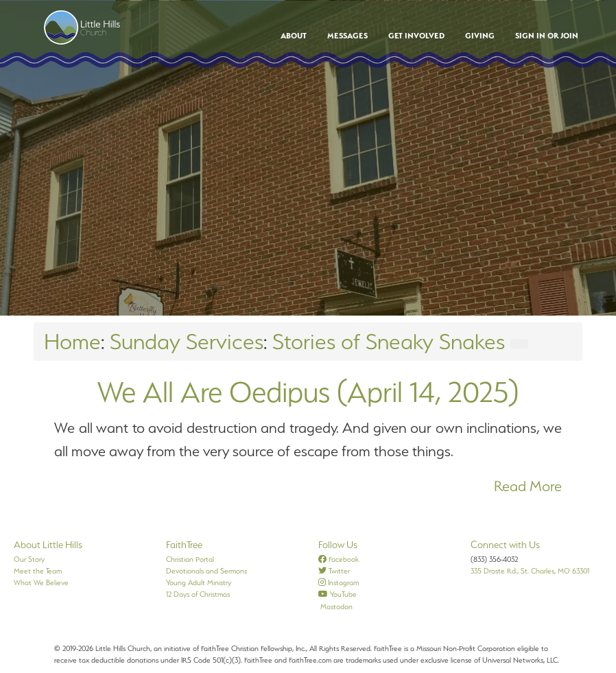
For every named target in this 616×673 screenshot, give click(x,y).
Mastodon (335, 606)
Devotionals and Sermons (206, 571)
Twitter (334, 571)
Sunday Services (187, 341)
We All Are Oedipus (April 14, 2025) (308, 392)
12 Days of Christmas (198, 594)
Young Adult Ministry (199, 582)
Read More (528, 486)
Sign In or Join (547, 36)
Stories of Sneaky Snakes (389, 341)
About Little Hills (48, 545)
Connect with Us (505, 545)
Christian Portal (190, 559)
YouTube (337, 594)
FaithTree (184, 545)
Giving (480, 36)
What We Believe (41, 582)
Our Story (29, 559)
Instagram (339, 582)
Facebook (339, 559)
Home (72, 341)
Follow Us (338, 545)
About (294, 36)
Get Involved (416, 36)
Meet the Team (38, 571)
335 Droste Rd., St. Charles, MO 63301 (530, 571)
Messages (347, 36)
